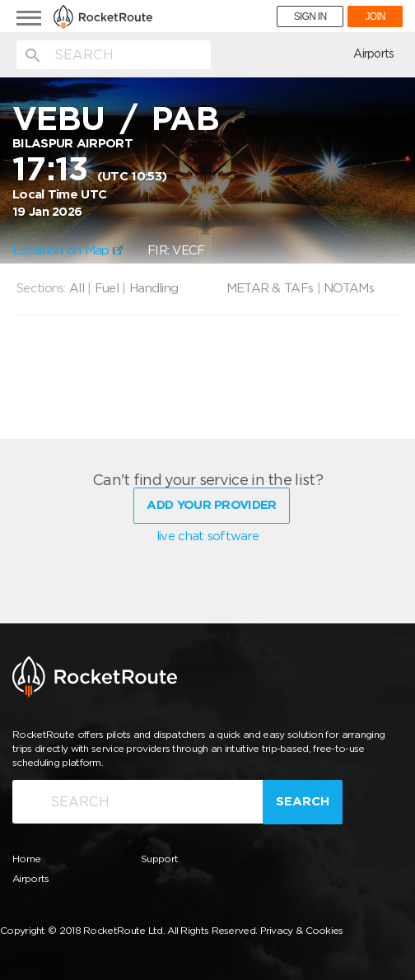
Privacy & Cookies (302, 930)
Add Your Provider (211, 505)
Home (26, 859)
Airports (373, 54)
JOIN (375, 16)
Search (303, 801)
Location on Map (68, 250)
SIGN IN (310, 16)
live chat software (207, 536)
